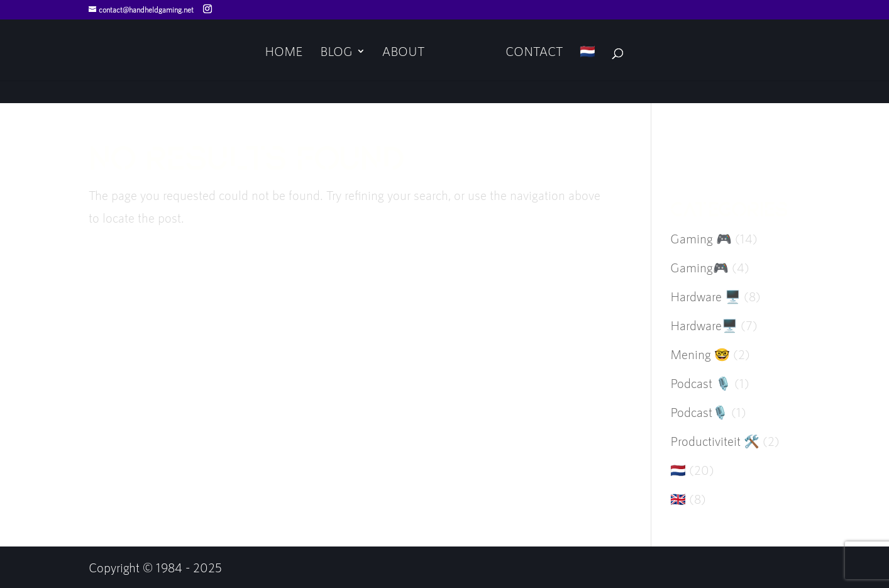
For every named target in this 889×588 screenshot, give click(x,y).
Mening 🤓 (700, 354)
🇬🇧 (678, 499)
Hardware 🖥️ (705, 296)
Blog (336, 53)
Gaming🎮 (699, 267)
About (403, 53)
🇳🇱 (588, 53)
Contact (534, 53)
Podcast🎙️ (699, 412)
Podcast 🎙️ (701, 383)
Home (284, 53)
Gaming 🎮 (701, 238)
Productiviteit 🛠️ (715, 441)
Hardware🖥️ (704, 325)
